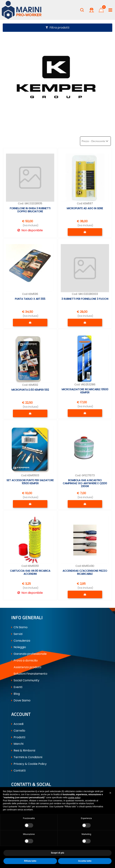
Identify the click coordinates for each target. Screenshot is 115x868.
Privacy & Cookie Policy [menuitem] (29, 764)
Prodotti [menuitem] (18, 737)
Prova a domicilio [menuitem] (24, 660)
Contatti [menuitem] (18, 771)
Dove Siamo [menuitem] (21, 700)
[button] (110, 793)
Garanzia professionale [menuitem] (29, 654)
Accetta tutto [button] (85, 861)
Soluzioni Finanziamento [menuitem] (29, 674)
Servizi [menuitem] (17, 634)
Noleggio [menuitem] (19, 647)
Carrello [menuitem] (18, 731)
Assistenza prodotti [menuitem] (26, 667)
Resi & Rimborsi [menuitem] (23, 750)
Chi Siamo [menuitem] (19, 627)
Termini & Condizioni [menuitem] (27, 757)
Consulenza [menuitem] (21, 641)
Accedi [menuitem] (17, 724)
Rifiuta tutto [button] (30, 861)
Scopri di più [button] (58, 853)
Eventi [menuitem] (17, 687)
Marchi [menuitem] (17, 744)
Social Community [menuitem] (25, 680)
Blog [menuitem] (16, 694)
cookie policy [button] (74, 798)
